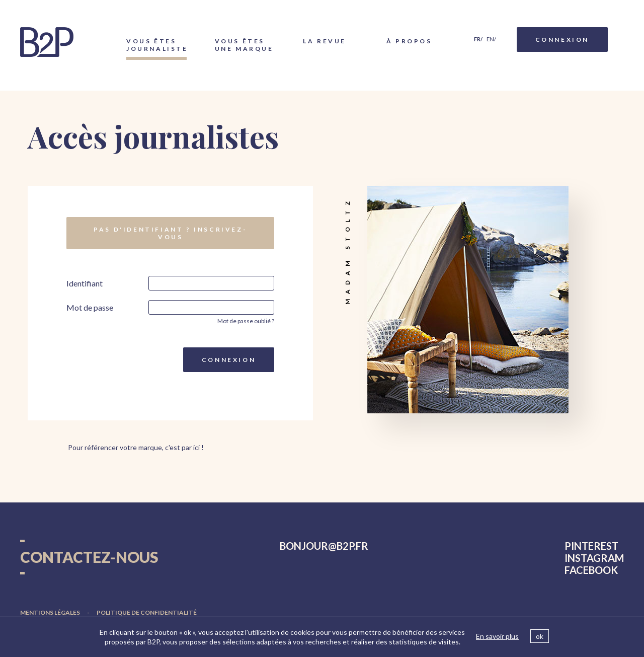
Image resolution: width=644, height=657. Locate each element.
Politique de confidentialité (147, 612)
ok (540, 636)
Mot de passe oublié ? (246, 321)
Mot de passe (90, 307)
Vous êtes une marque (244, 45)
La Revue (325, 41)
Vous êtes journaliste (156, 45)
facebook (591, 570)
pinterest (591, 546)
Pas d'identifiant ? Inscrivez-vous (170, 233)
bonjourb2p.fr (324, 546)
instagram (594, 558)
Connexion (562, 40)
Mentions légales (50, 612)
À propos (409, 41)
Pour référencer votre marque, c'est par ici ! (136, 447)
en (490, 39)
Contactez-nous (89, 557)
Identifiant (85, 283)
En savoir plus (497, 636)
